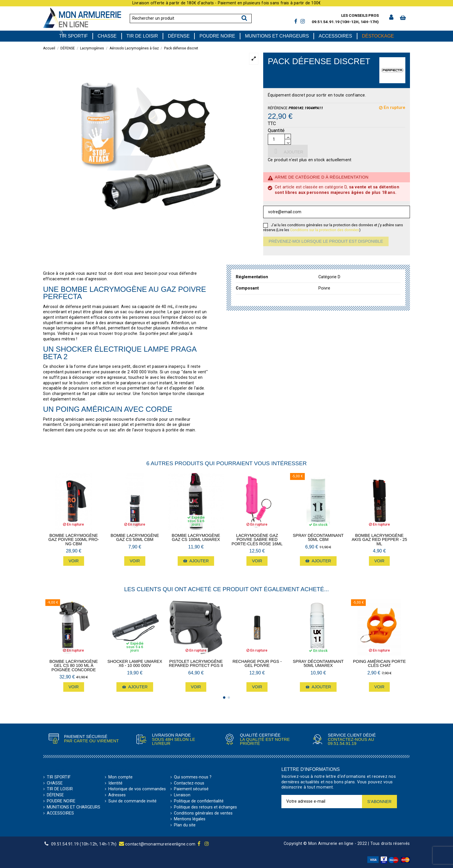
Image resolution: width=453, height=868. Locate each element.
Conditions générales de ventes (203, 813)
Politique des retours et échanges (205, 807)
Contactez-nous (189, 783)
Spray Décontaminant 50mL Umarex (318, 664)
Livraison (182, 795)
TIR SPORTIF (59, 777)
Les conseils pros (360, 15)
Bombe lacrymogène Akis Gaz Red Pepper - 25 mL (379, 540)
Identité (115, 783)
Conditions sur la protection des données (325, 230)
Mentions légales (190, 819)
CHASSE (55, 783)
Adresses (117, 795)
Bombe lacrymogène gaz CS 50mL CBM (135, 538)
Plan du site (185, 825)
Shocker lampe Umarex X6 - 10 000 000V (135, 664)
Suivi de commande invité (132, 801)
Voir (74, 561)
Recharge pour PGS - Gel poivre (257, 664)
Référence (278, 108)
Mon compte (120, 777)
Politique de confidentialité (199, 801)
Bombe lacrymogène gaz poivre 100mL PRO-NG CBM (74, 540)
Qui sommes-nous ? (193, 777)
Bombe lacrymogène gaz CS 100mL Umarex (196, 538)
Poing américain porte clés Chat (379, 664)
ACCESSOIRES (60, 813)
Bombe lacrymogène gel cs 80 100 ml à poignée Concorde (74, 666)
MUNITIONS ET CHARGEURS (74, 807)
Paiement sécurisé (191, 789)
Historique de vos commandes (137, 789)
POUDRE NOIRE (61, 801)
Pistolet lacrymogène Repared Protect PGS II (196, 664)
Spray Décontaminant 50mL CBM (318, 538)
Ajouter (288, 151)
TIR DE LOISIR (60, 789)
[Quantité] (276, 139)
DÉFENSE (55, 795)
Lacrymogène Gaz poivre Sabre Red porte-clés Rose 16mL (257, 540)
